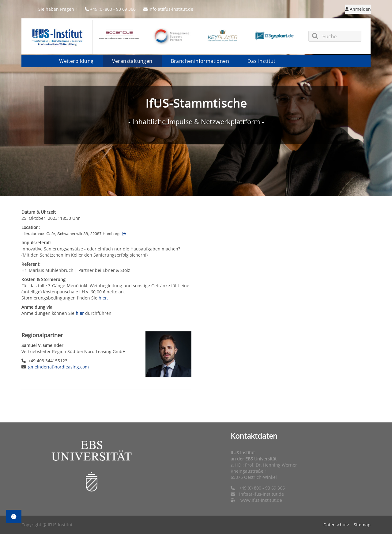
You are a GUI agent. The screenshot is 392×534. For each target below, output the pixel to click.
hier (80, 313)
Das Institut (262, 61)
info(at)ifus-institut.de (168, 9)
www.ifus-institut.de (261, 500)
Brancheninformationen (200, 61)
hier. (103, 298)
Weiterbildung (76, 61)
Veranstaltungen (132, 61)
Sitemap (362, 525)
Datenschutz (336, 525)
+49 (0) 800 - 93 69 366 (110, 9)
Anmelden (358, 9)
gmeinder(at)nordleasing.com (58, 367)
